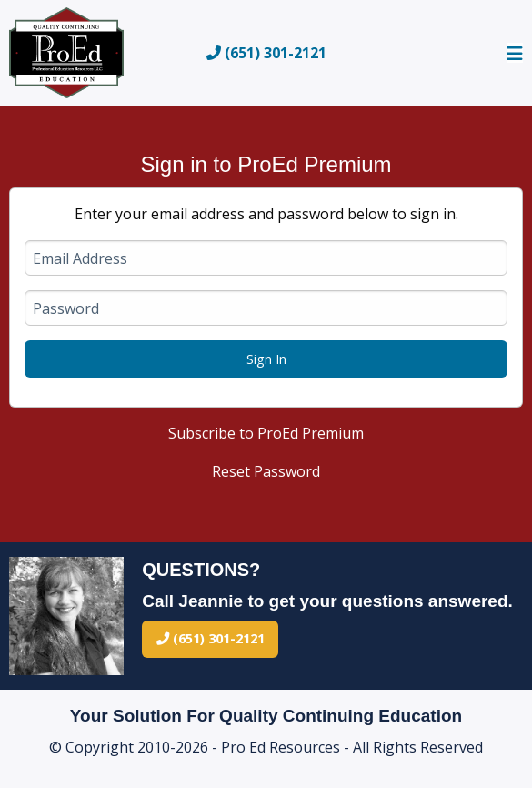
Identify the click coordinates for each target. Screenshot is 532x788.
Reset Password (266, 471)
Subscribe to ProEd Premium (266, 433)
